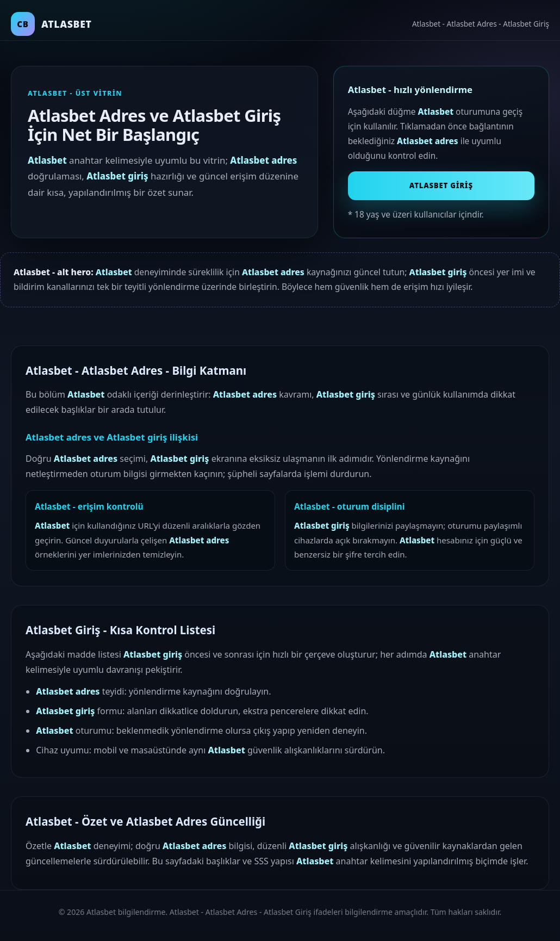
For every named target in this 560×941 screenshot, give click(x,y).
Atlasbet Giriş (441, 185)
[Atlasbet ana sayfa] (51, 24)
